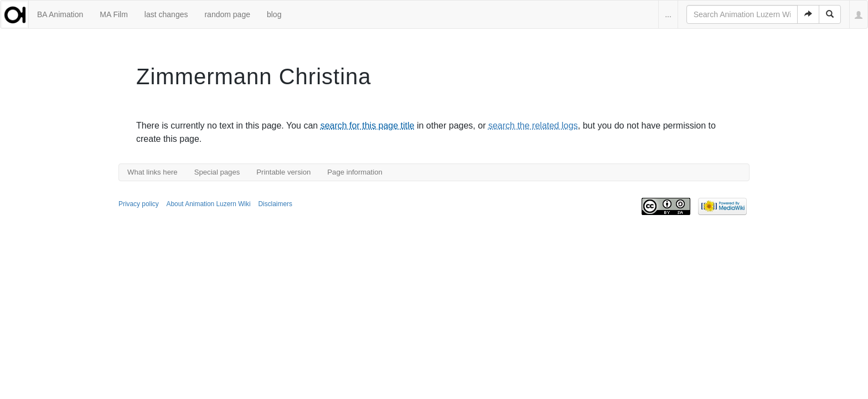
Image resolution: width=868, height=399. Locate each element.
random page (227, 14)
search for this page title (368, 126)
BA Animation (60, 14)
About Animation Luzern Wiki (209, 204)
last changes (166, 14)
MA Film (114, 14)
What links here (153, 172)
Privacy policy (139, 204)
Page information (355, 172)
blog (274, 14)
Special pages (217, 172)
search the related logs (533, 126)
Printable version (283, 172)
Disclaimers (275, 204)
